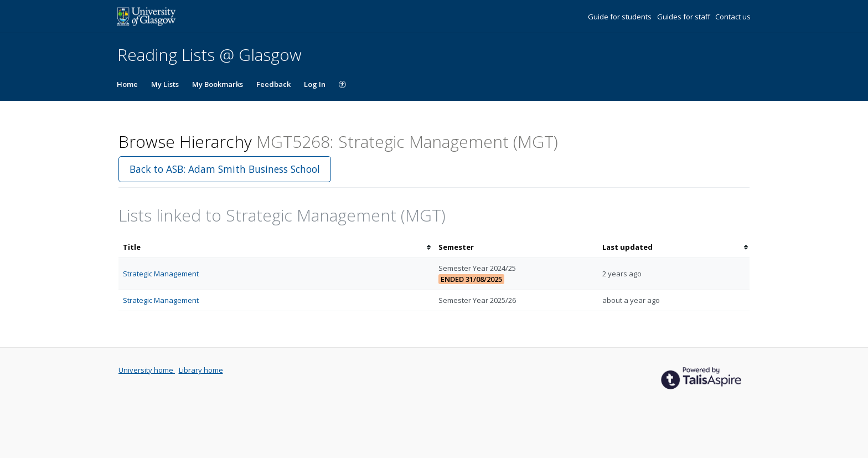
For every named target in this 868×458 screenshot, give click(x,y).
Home (127, 84)
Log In (315, 84)
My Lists (165, 84)
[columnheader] (276, 247)
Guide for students (621, 17)
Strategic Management (161, 274)
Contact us (733, 17)
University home (147, 370)
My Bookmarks (218, 84)
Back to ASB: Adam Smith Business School (225, 169)
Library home (201, 370)
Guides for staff (684, 17)
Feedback (273, 84)
